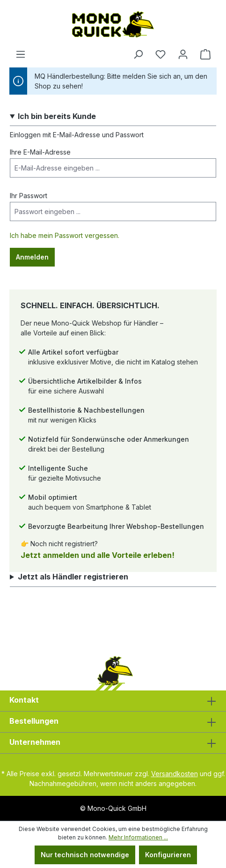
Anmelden (32, 257)
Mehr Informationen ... (138, 837)
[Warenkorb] (205, 54)
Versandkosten (175, 774)
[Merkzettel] (160, 54)
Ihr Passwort (29, 196)
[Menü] (21, 54)
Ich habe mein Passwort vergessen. (65, 235)
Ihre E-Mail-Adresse (40, 152)
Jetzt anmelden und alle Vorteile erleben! (98, 555)
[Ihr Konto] (183, 54)
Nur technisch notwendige (85, 855)
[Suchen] (138, 54)
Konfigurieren (168, 855)
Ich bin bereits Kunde (57, 116)
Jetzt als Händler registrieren (73, 577)
